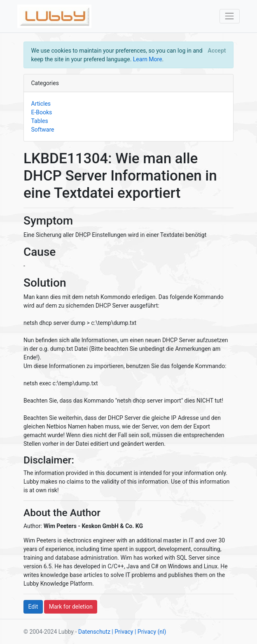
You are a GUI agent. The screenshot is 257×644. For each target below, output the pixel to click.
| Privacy (122, 632)
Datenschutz (94, 632)
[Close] (217, 51)
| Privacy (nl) (150, 632)
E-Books (42, 112)
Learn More (148, 59)
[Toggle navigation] (230, 16)
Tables (40, 121)
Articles (41, 104)
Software (43, 130)
